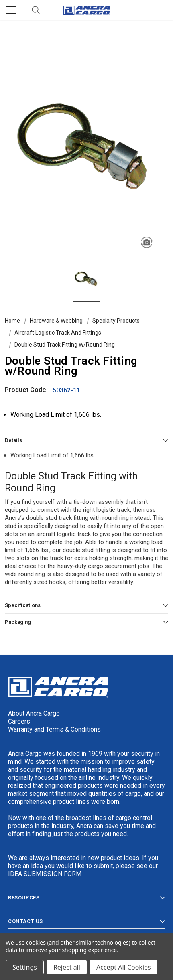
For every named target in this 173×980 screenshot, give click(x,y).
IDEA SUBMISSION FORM (45, 874)
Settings (25, 967)
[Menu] (11, 10)
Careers (19, 721)
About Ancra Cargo (34, 713)
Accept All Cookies (124, 967)
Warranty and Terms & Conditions (54, 729)
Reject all (67, 967)
